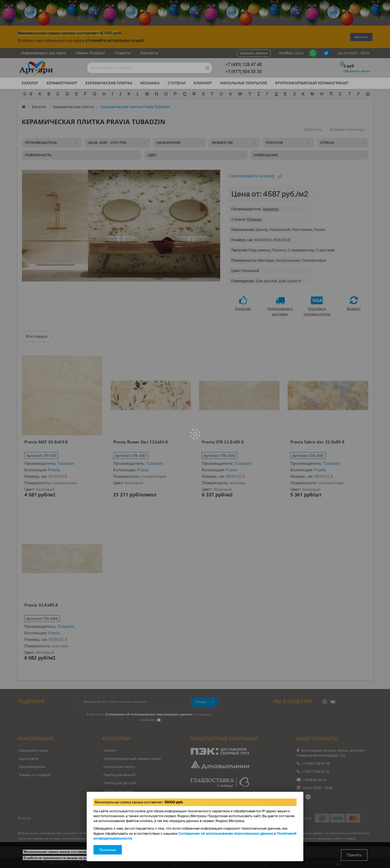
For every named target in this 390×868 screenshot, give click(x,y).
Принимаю (108, 850)
